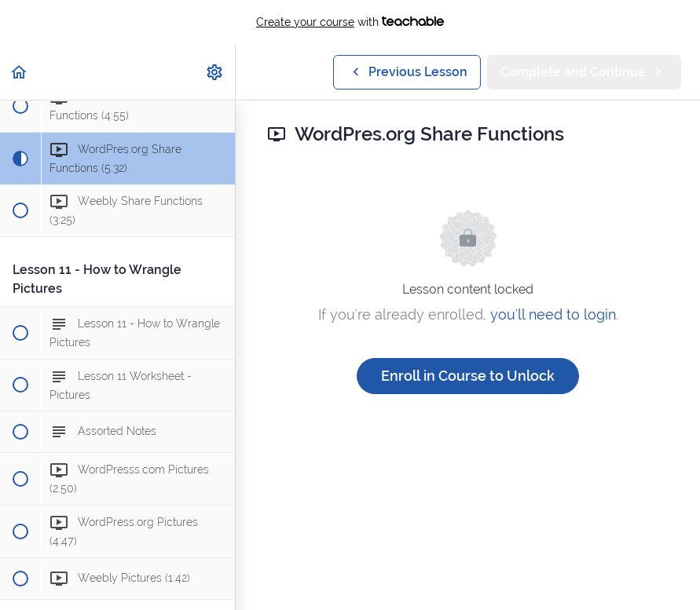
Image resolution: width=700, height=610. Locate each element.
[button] (20, 72)
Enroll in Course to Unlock (468, 376)
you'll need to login (553, 314)
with (350, 22)
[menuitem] (215, 72)
